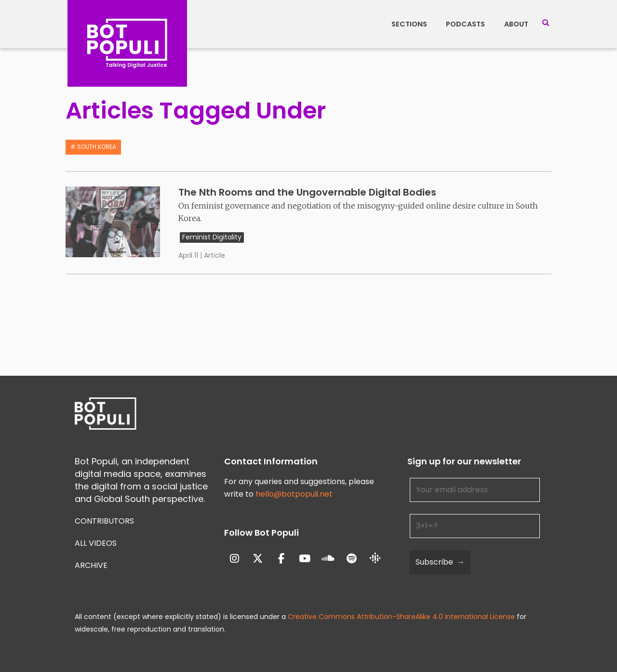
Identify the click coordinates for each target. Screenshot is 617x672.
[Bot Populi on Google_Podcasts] (375, 559)
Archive (91, 565)
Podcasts (465, 24)
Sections (409, 24)
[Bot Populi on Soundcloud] (328, 559)
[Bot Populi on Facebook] (281, 559)
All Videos (96, 543)
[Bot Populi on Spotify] (352, 559)
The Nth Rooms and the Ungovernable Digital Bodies (307, 192)
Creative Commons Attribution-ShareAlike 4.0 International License (401, 617)
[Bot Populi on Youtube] (305, 559)
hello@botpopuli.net (294, 494)
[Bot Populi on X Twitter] (258, 559)
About (516, 24)
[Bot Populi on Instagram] (235, 559)
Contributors (104, 521)
